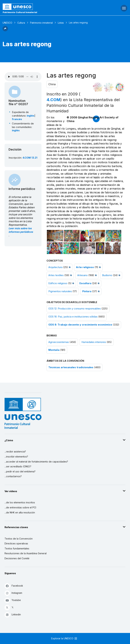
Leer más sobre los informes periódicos (21, 230)
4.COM (53, 100)
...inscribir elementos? (16, 457)
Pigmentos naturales (60, 291)
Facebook (14, 586)
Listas (61, 23)
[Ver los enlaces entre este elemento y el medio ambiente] (109, 87)
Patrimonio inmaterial (41, 23)
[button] (5, 30)
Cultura (21, 23)
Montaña (54, 350)
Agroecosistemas (59, 342)
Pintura (87, 291)
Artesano (82, 275)
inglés (31, 116)
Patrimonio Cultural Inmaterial (20, 12)
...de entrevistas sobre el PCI (20, 507)
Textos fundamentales (17, 548)
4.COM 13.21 (30, 158)
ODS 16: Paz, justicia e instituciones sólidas (73, 317)
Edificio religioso (58, 283)
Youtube (13, 600)
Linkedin (13, 615)
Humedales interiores (94, 342)
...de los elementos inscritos (20, 502)
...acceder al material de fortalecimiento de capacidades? (36, 462)
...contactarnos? (13, 476)
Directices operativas (16, 543)
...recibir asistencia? (15, 452)
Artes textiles (56, 275)
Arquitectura (55, 267)
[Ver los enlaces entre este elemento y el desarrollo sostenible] (120, 87)
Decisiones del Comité (17, 558)
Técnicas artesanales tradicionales (71, 367)
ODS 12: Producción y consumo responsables (75, 309)
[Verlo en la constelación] (98, 87)
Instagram (13, 593)
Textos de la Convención (19, 539)
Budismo (107, 275)
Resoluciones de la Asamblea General (26, 553)
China (52, 84)
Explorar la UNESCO (64, 638)
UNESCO (7, 23)
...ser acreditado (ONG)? (18, 466)
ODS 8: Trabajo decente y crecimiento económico (80, 325)
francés (17, 119)
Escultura (85, 283)
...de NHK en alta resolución (20, 512)
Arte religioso (85, 267)
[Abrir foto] (55, 236)
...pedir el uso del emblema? (20, 471)
